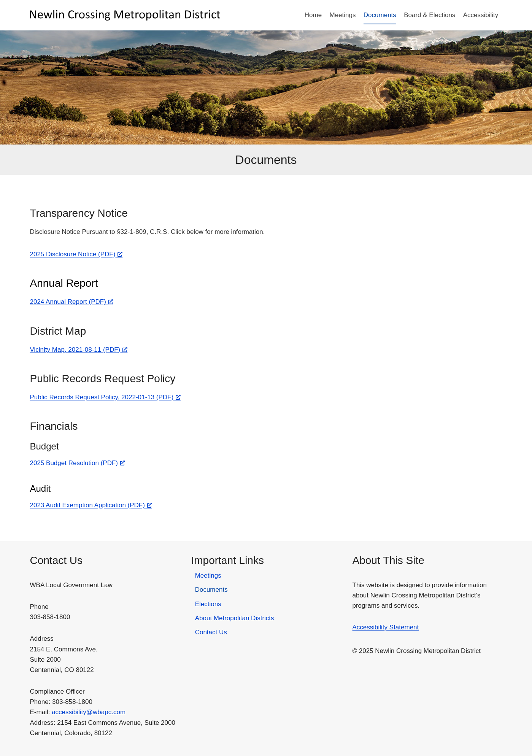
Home (313, 15)
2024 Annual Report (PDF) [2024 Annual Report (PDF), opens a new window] (72, 302)
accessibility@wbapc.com (89, 712)
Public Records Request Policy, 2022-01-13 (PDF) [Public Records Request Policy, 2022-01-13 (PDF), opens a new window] (106, 397)
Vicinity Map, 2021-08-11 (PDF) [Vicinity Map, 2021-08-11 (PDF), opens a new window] (79, 350)
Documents (380, 15)
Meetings (342, 15)
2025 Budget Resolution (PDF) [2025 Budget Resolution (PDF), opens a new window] (78, 463)
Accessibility (481, 15)
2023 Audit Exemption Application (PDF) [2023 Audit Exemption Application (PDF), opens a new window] (91, 505)
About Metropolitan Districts (235, 618)
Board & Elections (430, 15)
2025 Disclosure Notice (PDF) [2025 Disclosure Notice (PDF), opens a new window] (76, 254)
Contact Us (211, 632)
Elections (208, 604)
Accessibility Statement (386, 627)
